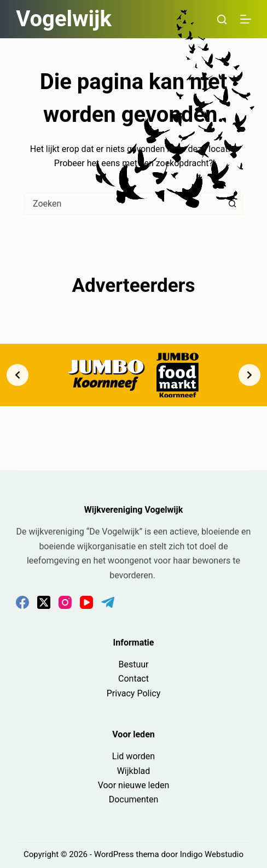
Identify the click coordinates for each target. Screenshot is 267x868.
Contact (133, 679)
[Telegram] (108, 602)
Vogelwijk (64, 19)
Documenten (134, 799)
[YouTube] (86, 602)
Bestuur (133, 664)
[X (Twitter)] (44, 602)
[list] (133, 375)
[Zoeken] (222, 19)
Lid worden (133, 756)
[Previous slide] (18, 375)
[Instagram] (65, 602)
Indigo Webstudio (212, 854)
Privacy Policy (134, 693)
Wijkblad (134, 771)
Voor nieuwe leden (134, 785)
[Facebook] (22, 602)
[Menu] (246, 19)
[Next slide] (249, 375)
